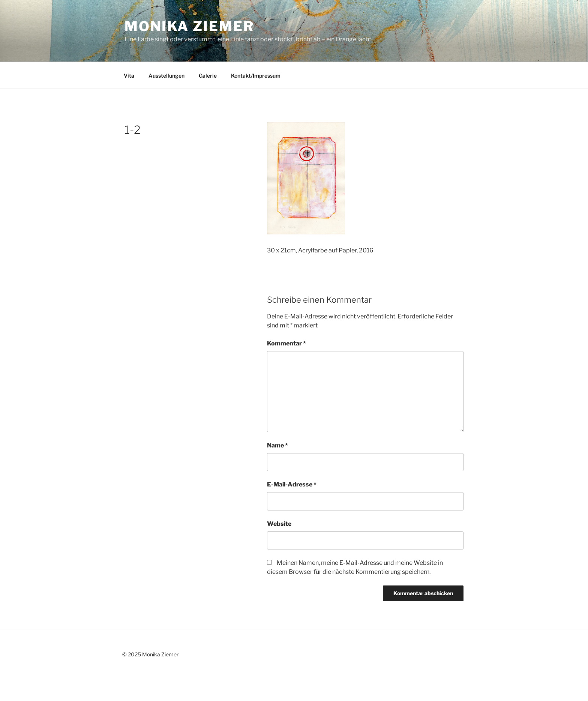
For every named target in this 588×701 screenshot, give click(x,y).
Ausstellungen (166, 76)
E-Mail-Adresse (292, 484)
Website (279, 524)
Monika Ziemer (189, 26)
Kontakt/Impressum (256, 76)
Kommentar (286, 343)
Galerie (208, 76)
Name (277, 445)
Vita (129, 76)
